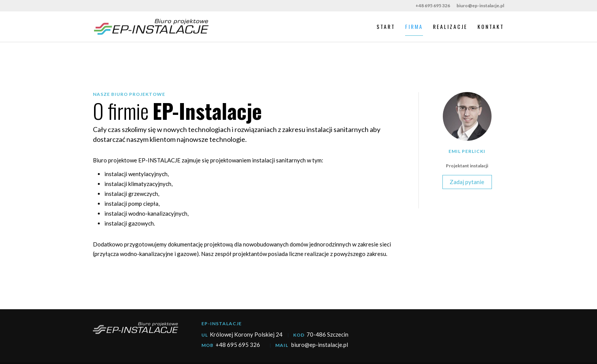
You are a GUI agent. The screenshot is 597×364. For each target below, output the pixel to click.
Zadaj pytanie (467, 182)
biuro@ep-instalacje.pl (480, 6)
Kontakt (491, 27)
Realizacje (450, 27)
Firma (414, 27)
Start (386, 27)
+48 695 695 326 (433, 6)
